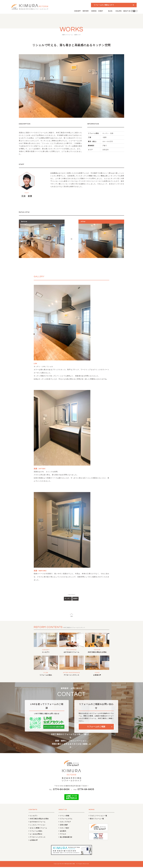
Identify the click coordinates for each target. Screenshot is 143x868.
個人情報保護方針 (65, 838)
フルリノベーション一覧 (98, 817)
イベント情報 (64, 817)
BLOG (110, 11)
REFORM (86, 11)
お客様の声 (97, 675)
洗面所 (75, 599)
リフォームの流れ (46, 675)
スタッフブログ (65, 823)
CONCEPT (77, 11)
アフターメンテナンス (72, 675)
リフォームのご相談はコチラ (104, 5)
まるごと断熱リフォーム (38, 829)
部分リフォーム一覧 (96, 820)
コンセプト (46, 652)
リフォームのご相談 (96, 727)
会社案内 (62, 832)
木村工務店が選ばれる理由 (97, 652)
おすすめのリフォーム (72, 652)
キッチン (68, 599)
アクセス (62, 835)
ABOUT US (127, 11)
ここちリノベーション (37, 826)
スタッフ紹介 (64, 829)
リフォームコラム (65, 820)
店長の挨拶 (63, 826)
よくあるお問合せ (36, 835)
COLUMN (119, 11)
